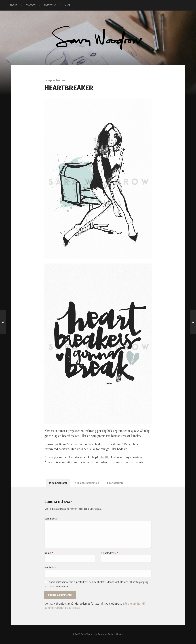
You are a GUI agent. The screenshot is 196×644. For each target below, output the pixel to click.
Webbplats (51, 568)
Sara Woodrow (89, 634)
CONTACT (30, 5)
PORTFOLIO (50, 5)
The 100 (104, 457)
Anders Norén (115, 634)
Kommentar (51, 519)
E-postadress (109, 553)
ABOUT (14, 5)
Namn (49, 553)
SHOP (67, 5)
